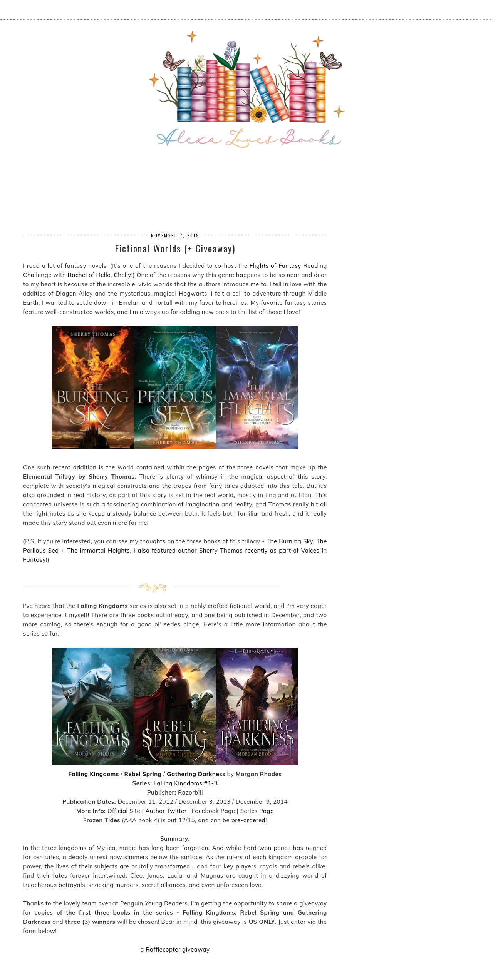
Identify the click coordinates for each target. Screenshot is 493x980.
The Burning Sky (290, 541)
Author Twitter (166, 811)
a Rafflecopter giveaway (175, 949)
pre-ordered (248, 820)
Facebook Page (213, 811)
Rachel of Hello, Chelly (100, 275)
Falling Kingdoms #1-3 (186, 783)
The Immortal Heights (98, 550)
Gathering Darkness (196, 774)
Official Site (124, 811)
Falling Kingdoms (93, 774)
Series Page (257, 811)
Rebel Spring (143, 774)
